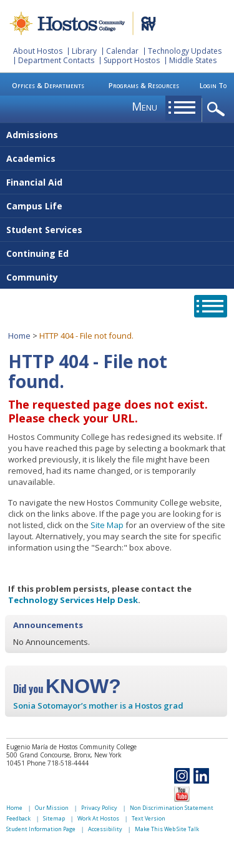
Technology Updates (185, 51)
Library (84, 51)
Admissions (32, 135)
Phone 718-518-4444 (58, 763)
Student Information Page (41, 829)
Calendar (122, 51)
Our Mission (52, 808)
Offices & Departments (48, 85)
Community (32, 277)
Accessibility (105, 829)
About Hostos (38, 51)
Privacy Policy (99, 808)
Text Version (149, 818)
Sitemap (54, 818)
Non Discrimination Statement (172, 808)
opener (218, 110)
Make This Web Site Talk (167, 829)
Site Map (107, 525)
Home (19, 336)
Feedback (18, 818)
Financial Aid (34, 182)
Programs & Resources (144, 85)
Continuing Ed (37, 253)
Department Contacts (56, 60)
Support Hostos (132, 60)
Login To (213, 85)
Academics (31, 158)
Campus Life (34, 206)
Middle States (193, 60)
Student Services (44, 230)
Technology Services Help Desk (73, 600)
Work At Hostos (98, 818)
